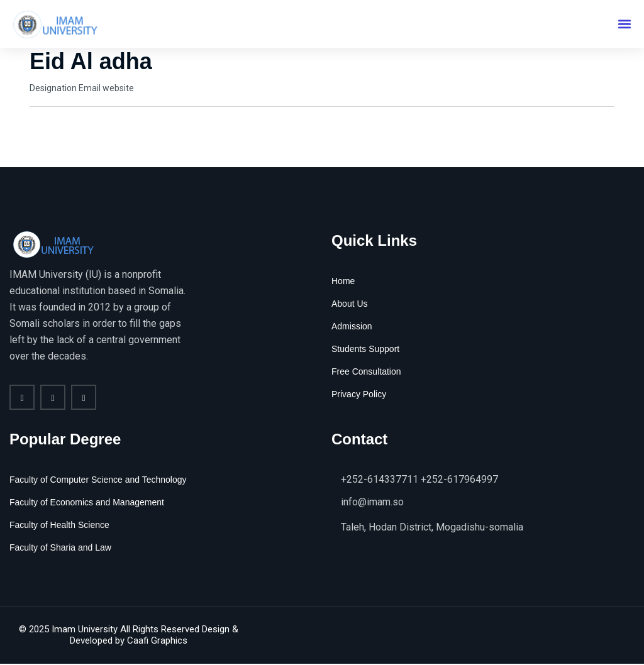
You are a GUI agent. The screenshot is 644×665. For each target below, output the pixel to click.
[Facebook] (22, 398)
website (118, 89)
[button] (624, 24)
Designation (53, 89)
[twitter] (53, 398)
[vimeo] (84, 398)
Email (90, 89)
